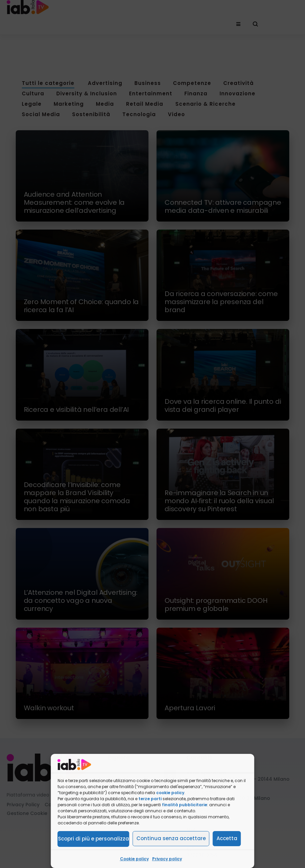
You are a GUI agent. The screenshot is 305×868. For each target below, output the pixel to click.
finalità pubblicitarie (185, 805)
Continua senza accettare (171, 838)
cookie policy (170, 793)
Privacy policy (167, 859)
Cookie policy (134, 859)
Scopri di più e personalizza (94, 839)
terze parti (150, 799)
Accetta (227, 838)
